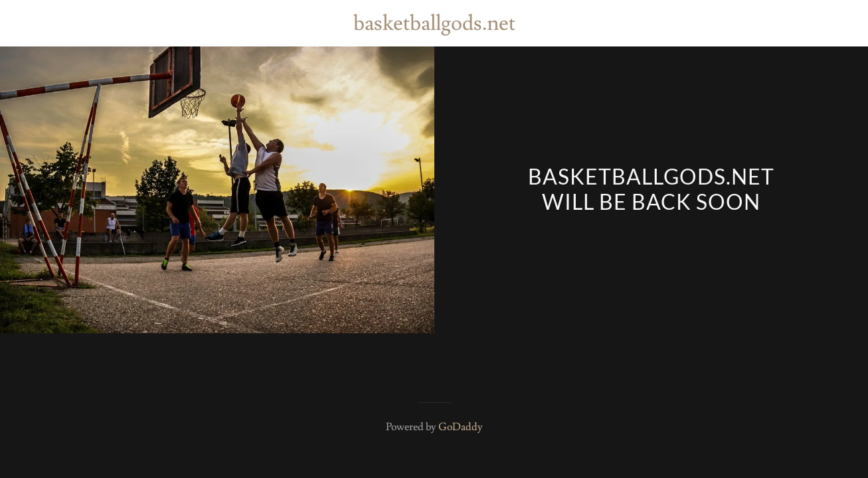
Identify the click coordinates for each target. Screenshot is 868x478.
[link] (434, 27)
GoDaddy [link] (461, 427)
